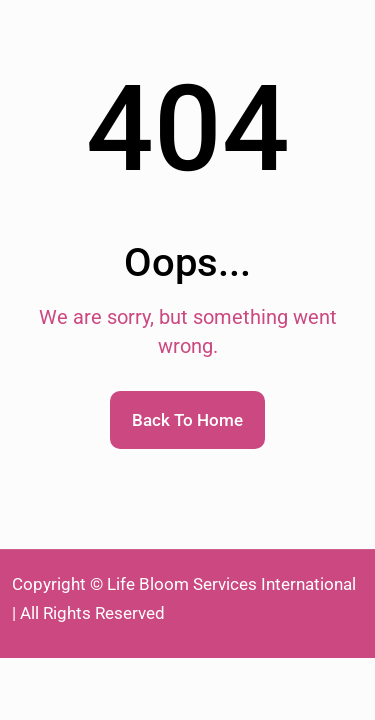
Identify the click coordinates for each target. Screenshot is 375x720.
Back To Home (187, 420)
